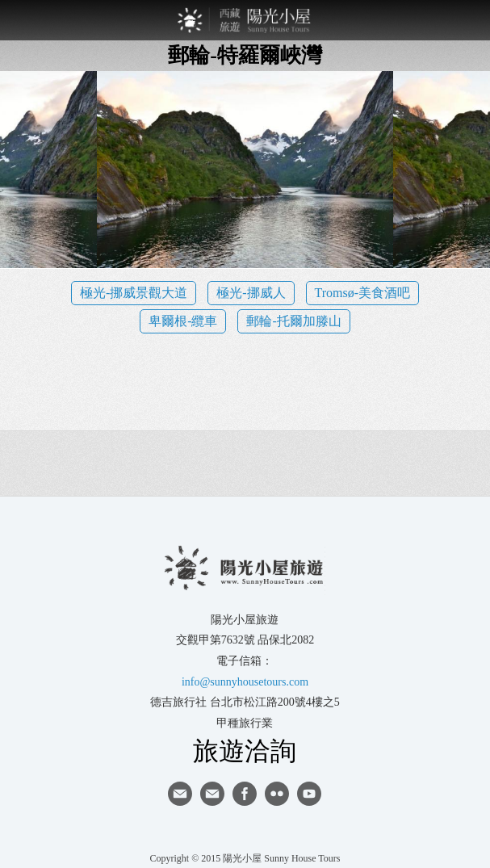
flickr (277, 794)
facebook (245, 794)
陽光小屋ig (212, 794)
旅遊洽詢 (245, 750)
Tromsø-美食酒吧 (363, 293)
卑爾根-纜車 (183, 321)
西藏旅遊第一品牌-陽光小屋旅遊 (245, 20)
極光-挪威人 (251, 293)
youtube (309, 794)
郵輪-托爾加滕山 (293, 321)
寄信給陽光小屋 (180, 794)
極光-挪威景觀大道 (134, 293)
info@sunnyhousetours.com (245, 682)
